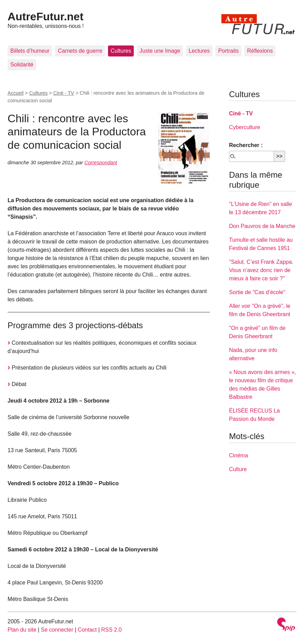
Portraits (228, 51)
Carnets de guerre (80, 51)
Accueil (15, 93)
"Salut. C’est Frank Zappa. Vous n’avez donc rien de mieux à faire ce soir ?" (261, 270)
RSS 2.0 (111, 630)
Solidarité (22, 65)
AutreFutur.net (45, 17)
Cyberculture (245, 127)
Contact (87, 630)
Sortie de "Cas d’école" (257, 292)
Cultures (121, 51)
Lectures (199, 51)
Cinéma (238, 455)
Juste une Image (160, 51)
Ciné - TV (64, 93)
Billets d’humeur (30, 51)
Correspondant (101, 163)
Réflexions (260, 51)
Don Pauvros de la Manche (262, 226)
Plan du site (22, 630)
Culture (238, 469)
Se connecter (57, 630)
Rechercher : (246, 145)
